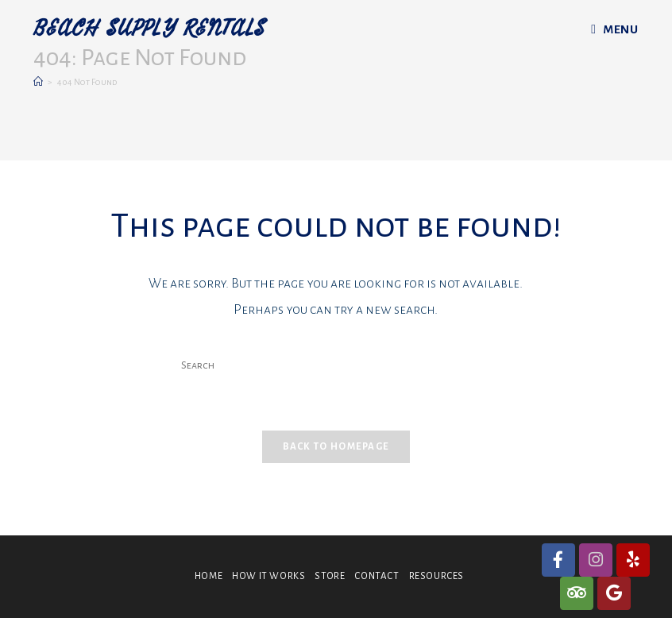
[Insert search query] (336, 366)
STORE (330, 576)
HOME (209, 576)
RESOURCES (436, 576)
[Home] (38, 82)
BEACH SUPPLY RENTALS (149, 29)
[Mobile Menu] (614, 29)
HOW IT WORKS (268, 576)
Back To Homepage (336, 447)
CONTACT (377, 576)
